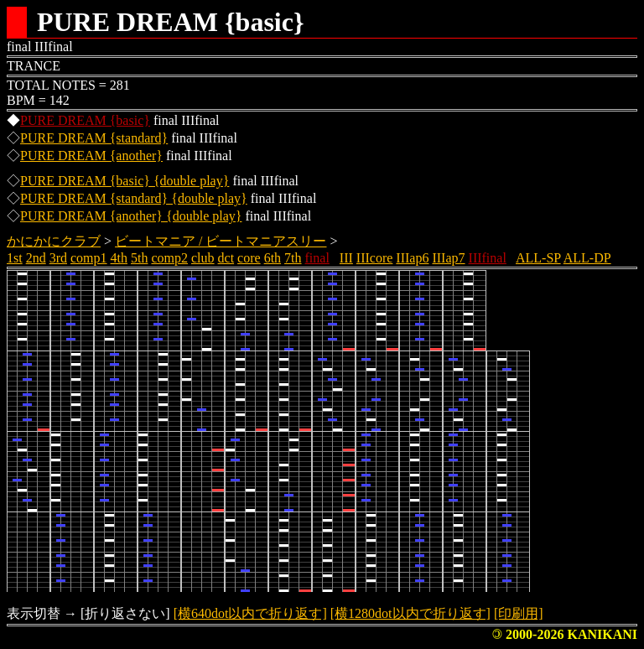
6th (273, 258)
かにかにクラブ (54, 241)
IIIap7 (448, 258)
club (203, 258)
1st (15, 258)
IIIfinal (488, 258)
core (249, 258)
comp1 (89, 258)
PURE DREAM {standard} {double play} (134, 198)
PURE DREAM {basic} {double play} (125, 181)
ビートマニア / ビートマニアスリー (221, 241)
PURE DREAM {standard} (94, 138)
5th (139, 258)
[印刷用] (519, 613)
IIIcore (375, 258)
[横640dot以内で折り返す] (250, 613)
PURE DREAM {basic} (85, 120)
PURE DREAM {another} (91, 156)
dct (226, 258)
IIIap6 (412, 258)
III (346, 258)
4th (119, 258)
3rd (58, 258)
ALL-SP (538, 258)
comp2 (169, 258)
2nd (36, 258)
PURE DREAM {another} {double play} (131, 216)
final (317, 258)
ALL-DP (587, 258)
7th (293, 258)
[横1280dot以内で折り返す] (410, 613)
